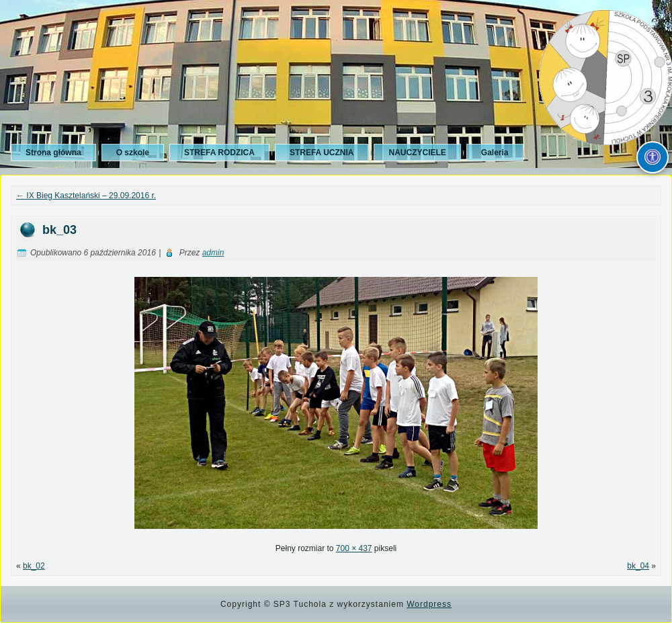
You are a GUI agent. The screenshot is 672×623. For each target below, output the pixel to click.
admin (213, 253)
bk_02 (34, 566)
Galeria (495, 153)
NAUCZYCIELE (417, 153)
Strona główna (53, 153)
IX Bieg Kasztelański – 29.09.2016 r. (86, 196)
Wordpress (429, 604)
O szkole (133, 153)
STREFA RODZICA (219, 153)
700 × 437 (354, 548)
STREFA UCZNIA (322, 153)
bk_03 (59, 230)
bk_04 (638, 566)
